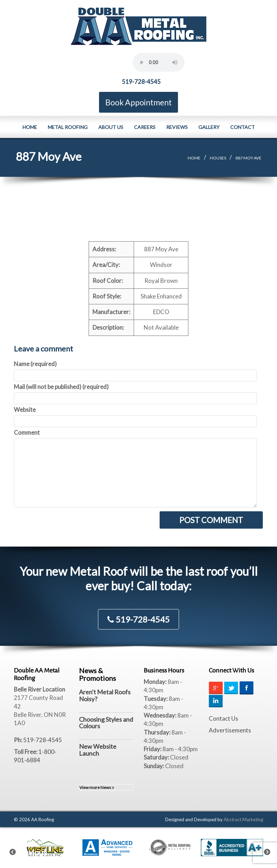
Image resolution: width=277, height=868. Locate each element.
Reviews (177, 127)
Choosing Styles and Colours (106, 723)
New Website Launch (98, 750)
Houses (218, 158)
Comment (27, 432)
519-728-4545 (141, 82)
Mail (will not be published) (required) (61, 387)
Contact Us (224, 718)
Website (25, 410)
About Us (111, 127)
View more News (97, 787)
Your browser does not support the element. (159, 62)
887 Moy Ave (248, 158)
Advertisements (230, 730)
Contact (243, 127)
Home (30, 127)
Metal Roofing (68, 127)
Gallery (209, 127)
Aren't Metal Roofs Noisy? (105, 695)
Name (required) (35, 364)
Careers (145, 127)
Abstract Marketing (243, 819)
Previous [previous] (17, 851)
